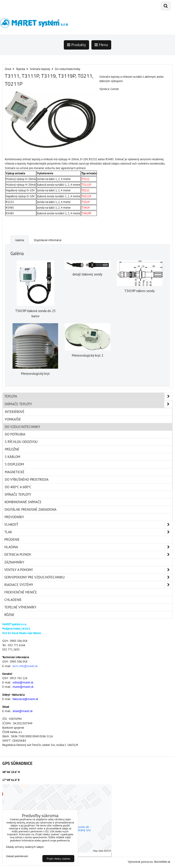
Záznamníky (14, 562)
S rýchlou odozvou (21, 442)
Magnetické (15, 472)
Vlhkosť (88, 525)
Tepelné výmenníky (20, 607)
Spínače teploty (18, 494)
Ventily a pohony (88, 570)
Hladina (88, 547)
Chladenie (13, 600)
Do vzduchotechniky (22, 427)
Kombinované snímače (23, 502)
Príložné (12, 449)
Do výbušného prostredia (27, 479)
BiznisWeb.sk (162, 862)
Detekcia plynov (88, 555)
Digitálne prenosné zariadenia (31, 509)
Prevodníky (14, 517)
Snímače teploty (88, 404)
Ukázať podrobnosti (17, 856)
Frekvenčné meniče (21, 592)
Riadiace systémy (88, 585)
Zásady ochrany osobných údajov (25, 847)
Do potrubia (15, 434)
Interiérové (15, 412)
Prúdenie (12, 539)
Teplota (88, 396)
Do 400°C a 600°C (18, 487)
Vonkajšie (13, 419)
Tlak (88, 532)
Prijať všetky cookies (58, 859)
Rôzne (9, 615)
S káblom (13, 457)
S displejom (14, 464)
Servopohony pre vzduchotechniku (88, 577)
